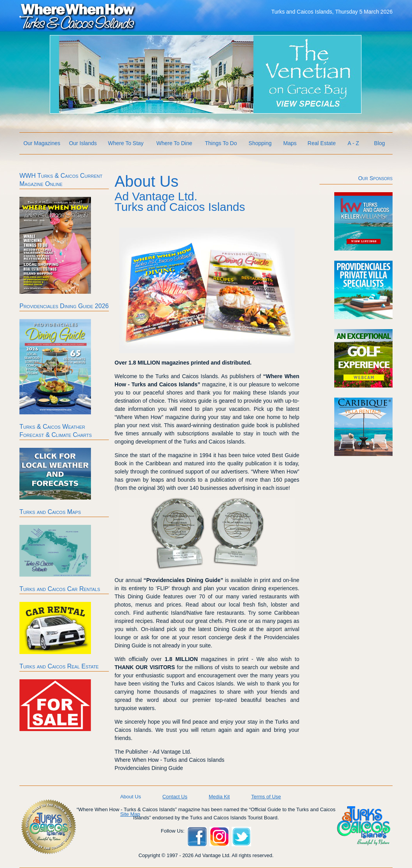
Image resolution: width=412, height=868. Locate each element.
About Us (130, 797)
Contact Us (175, 797)
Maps (290, 143)
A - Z (353, 143)
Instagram (219, 836)
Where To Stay (126, 143)
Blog (379, 143)
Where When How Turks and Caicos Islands (78, 16)
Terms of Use (266, 797)
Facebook (197, 836)
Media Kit (219, 797)
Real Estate (321, 143)
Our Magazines (42, 143)
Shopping (260, 143)
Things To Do (221, 143)
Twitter (241, 836)
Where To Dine (174, 143)
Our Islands (83, 143)
